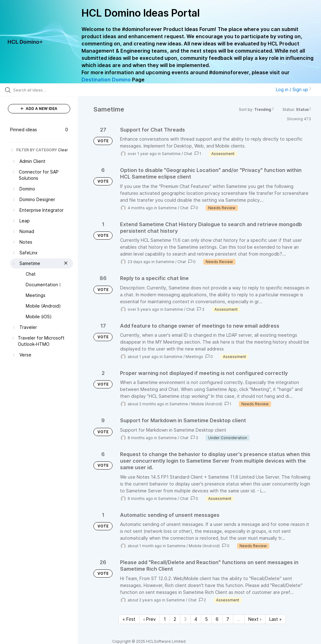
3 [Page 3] (185, 619)
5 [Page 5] (206, 619)
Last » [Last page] (276, 619)
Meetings (194, 357)
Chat (188, 154)
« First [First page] (129, 619)
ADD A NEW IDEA (39, 109)
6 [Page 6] (217, 619)
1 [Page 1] (165, 619)
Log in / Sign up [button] (293, 89)
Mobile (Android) (207, 404)
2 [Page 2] (175, 619)
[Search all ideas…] (42, 90)
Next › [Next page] (255, 619)
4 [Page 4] (196, 619)
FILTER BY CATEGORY (34, 150)
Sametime (171, 154)
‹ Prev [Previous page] (150, 619)
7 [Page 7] (228, 619)
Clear (63, 150)
